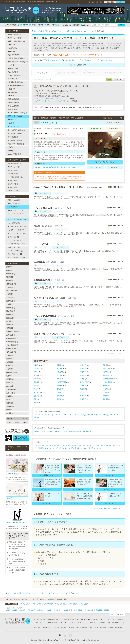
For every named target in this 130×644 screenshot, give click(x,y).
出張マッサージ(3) (13, 167)
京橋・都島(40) (12, 109)
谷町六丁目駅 (85, 382)
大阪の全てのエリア (14, 34)
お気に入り (85, 25)
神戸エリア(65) (12, 181)
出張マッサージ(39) (14, 38)
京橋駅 (36, 389)
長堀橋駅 (60, 386)
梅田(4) (37, 431)
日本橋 (41, 25)
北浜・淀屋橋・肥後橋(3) (15, 58)
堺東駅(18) (10, 403)
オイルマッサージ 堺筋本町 (102, 445)
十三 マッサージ (96, 448)
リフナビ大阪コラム (64, 25)
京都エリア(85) (12, 170)
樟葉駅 (106, 396)
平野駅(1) (9, 382)
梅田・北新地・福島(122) (16, 41)
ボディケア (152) (14, 247)
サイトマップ (94, 628)
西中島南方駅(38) (12, 372)
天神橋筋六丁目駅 (109, 379)
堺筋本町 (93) (13, 68)
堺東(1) (71, 431)
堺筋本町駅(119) (12, 291)
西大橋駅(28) (11, 315)
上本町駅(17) (11, 355)
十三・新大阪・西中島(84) (16, 130)
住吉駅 (82, 389)
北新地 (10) (12, 48)
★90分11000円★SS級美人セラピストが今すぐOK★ (59, 167)
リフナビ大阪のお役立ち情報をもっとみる (110, 509)
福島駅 (59, 379)
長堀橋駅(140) (11, 352)
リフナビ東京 (72, 604)
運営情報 (85, 628)
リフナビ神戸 (37, 604)
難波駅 (106, 365)
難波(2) (51, 431)
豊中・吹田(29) (12, 137)
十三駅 (106, 389)
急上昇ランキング (53, 622)
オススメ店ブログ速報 (84, 619)
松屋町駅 (37, 386)
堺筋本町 (25, 25)
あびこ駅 (37, 396)
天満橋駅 (37, 382)
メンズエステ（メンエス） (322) (17, 215)
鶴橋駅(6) (9, 359)
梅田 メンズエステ (69, 445)
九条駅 (59, 392)
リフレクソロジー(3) (79, 415)
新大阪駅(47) (11, 308)
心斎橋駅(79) (11, 281)
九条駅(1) (9, 376)
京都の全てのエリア (14, 163)
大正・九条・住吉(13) (14, 116)
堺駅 (35, 399)
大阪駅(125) (10, 267)
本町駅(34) (10, 294)
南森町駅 (83, 372)
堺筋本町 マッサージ (47, 448)
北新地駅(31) (11, 298)
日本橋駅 (60, 369)
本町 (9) (11, 65)
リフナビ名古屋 (60, 604)
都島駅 (59, 389)
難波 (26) (11, 89)
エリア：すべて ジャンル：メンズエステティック (53, 101)
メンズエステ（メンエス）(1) (44, 415)
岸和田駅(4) (10, 406)
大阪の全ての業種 (13, 200)
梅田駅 (59, 365)
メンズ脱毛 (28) (14, 223)
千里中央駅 (60, 396)
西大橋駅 (83, 375)
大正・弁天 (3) (13, 126)
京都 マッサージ (55, 445)
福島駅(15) (10, 325)
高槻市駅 (83, 396)
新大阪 (33, 25)
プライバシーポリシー (115, 628)
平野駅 (106, 392)
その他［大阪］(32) (14, 154)
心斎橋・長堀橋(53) (14, 75)
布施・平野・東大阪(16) (15, 144)
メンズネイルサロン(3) (63, 415)
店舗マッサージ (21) (15, 210)
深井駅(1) (9, 410)
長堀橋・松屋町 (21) (15, 82)
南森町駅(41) (11, 301)
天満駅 (82, 379)
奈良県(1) (78, 431)
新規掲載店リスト (53, 619)
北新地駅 (60, 372)
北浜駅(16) (10, 304)
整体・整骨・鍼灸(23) (14, 254)
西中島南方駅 (38, 392)
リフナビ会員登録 (61, 628)
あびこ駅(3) (10, 386)
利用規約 (103, 628)
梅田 (54, 25)
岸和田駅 (83, 399)
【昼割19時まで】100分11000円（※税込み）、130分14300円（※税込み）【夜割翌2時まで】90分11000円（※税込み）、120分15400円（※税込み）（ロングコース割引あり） (59, 177)
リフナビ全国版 (12, 604)
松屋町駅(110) (11, 349)
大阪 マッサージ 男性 (42, 445)
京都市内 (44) (13, 174)
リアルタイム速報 (40, 619)
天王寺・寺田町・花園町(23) (17, 113)
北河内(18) (11, 147)
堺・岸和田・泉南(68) (14, 134)
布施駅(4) (9, 413)
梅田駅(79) (10, 270)
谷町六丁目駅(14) (12, 342)
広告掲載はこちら (105, 622)
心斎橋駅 (37, 369)
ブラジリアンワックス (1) (17, 233)
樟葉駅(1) (9, 396)
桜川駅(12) (10, 321)
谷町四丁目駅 (61, 382)
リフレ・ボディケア (14, 240)
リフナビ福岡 (84, 604)
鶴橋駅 (106, 386)
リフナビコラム (105, 619)
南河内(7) (10, 151)
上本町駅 (83, 386)
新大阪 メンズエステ (82, 448)
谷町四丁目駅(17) (12, 338)
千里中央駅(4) (11, 389)
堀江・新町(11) (12, 72)
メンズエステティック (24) (17, 220)
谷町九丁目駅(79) (12, 345)
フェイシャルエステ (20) (17, 226)
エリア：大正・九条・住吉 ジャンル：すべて (51, 98)
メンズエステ (12, 207)
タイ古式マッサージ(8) (15, 251)
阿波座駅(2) (10, 318)
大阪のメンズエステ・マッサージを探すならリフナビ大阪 (66, 640)
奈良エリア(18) (12, 184)
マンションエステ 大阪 (84, 445)
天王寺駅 (83, 369)
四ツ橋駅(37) (11, 311)
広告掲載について (47, 628)
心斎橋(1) (44, 431)
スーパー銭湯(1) (104, 415)
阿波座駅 (106, 375)
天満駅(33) (10, 328)
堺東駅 (59, 399)
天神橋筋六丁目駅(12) (14, 332)
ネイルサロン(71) (13, 237)
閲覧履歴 (76, 25)
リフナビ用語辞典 (118, 619)
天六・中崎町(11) (13, 55)
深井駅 (106, 399)
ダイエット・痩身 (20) (16, 230)
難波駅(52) (10, 277)
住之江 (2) (12, 120)
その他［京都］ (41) (15, 177)
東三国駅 (83, 392)
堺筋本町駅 (107, 369)
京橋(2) (57, 431)
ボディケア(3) (92, 415)
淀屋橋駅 (83, 365)
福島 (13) (11, 51)
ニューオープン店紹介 (68, 619)
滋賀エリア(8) (12, 187)
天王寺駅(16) (11, 287)
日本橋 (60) (12, 92)
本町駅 (36, 372)
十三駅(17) (10, 369)
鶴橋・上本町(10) (13, 106)
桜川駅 (36, 379)
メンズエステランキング (68, 622)
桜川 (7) (11, 96)
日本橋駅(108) (11, 284)
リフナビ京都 (48, 604)
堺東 (47, 25)
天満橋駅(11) (11, 335)
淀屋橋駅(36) (11, 274)
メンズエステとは (40, 622)
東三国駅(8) (10, 379)
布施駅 (36, 403)
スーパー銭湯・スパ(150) (16, 257)
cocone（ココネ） (47, 123)
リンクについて (83, 622)
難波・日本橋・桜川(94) (15, 85)
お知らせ (37, 628)
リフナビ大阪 (26, 604)
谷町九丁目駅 (108, 382)
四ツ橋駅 (60, 375)
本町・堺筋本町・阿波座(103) (17, 62)
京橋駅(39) (10, 362)
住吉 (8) (11, 123)
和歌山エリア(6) (12, 191)
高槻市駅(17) (11, 393)
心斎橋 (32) (12, 79)
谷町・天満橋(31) (13, 102)
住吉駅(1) (9, 366)
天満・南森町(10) (13, 99)
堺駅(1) (9, 400)
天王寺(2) (64, 431)
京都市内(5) (87, 431)
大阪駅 (36, 365)
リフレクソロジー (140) (16, 244)
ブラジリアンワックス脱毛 (65, 448)
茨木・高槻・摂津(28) (14, 141)
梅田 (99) (11, 45)
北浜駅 (106, 372)
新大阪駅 (37, 375)
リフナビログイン (74, 628)
